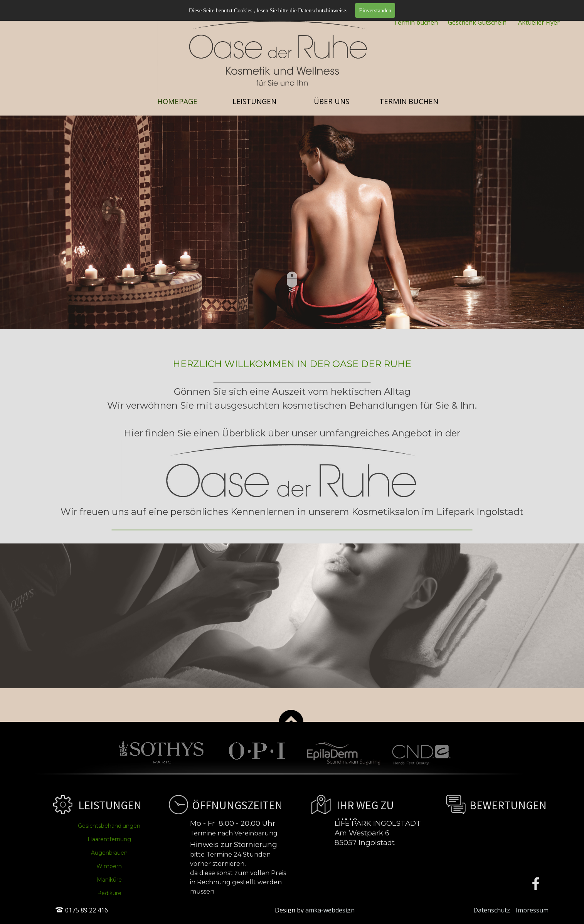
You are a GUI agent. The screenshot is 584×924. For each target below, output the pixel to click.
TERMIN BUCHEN (409, 101)
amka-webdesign (330, 910)
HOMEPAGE (177, 101)
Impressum (532, 910)
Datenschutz (492, 910)
